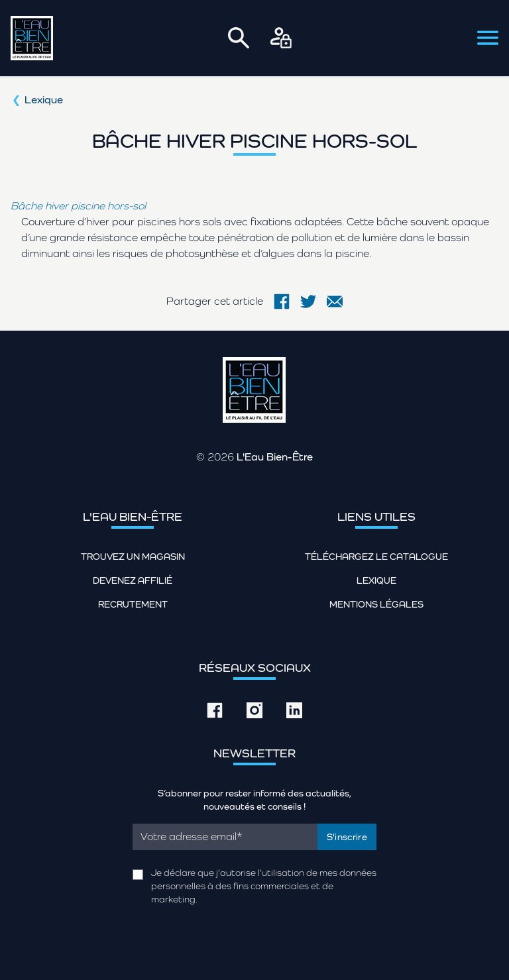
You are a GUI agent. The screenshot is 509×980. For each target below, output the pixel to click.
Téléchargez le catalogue (376, 557)
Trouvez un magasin (133, 557)
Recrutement (133, 604)
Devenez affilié (133, 580)
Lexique (44, 100)
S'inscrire (347, 837)
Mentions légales (376, 604)
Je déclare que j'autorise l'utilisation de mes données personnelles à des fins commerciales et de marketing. (264, 886)
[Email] (225, 837)
